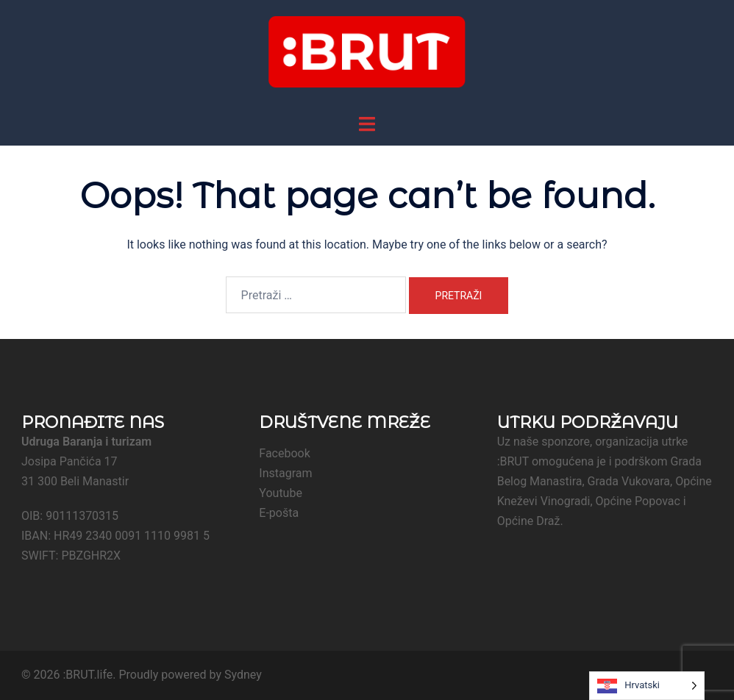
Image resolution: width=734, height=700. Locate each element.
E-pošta (279, 513)
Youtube (281, 493)
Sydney (243, 675)
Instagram (285, 473)
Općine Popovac (638, 501)
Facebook (284, 453)
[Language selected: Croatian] (647, 686)
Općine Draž (529, 521)
